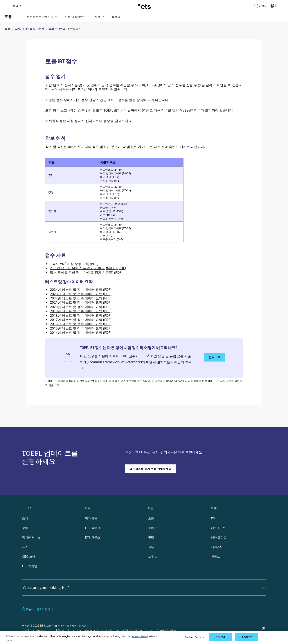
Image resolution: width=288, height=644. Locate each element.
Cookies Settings (167, 631)
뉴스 (25, 547)
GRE (151, 537)
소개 (25, 518)
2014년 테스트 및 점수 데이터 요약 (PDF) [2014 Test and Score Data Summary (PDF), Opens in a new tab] (81, 332)
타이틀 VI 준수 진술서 (130, 631)
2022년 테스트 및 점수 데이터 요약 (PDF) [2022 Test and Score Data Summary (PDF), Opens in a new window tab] (81, 298)
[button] (42, 17)
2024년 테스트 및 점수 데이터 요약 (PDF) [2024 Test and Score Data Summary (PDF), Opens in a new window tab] (81, 289)
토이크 (152, 528)
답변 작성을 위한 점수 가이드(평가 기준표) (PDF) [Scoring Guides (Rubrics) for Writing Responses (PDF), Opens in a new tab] (86, 272)
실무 (151, 547)
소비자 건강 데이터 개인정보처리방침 (92, 631)
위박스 (215, 557)
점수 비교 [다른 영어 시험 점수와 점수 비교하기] (214, 357)
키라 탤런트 (219, 537)
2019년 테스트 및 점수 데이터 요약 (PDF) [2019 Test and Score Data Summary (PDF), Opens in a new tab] (81, 311)
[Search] (264, 587)
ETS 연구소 (93, 537)
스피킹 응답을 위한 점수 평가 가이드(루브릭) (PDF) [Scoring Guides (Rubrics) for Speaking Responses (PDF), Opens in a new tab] (88, 268)
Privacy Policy (140, 636)
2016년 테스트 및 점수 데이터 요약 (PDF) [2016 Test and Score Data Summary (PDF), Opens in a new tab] (81, 324)
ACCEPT (247, 637)
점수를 (109, 121)
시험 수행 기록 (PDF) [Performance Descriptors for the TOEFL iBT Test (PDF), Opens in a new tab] (74, 264)
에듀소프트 (218, 528)
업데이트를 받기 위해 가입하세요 (151, 469)
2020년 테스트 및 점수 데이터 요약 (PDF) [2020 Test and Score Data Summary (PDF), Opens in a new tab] (81, 307)
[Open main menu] (7, 6)
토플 (151, 518)
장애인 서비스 (31, 537)
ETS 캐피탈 (30, 566)
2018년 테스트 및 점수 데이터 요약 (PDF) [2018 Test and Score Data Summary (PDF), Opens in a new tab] (81, 315)
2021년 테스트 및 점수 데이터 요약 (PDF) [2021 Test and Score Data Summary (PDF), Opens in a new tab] (81, 302)
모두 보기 (154, 557)
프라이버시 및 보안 (41, 631)
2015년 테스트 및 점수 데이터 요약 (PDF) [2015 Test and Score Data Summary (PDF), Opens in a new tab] (81, 328)
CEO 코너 (29, 557)
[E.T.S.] (144, 6)
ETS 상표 (61, 631)
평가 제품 (91, 518)
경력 (25, 528)
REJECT (220, 637)
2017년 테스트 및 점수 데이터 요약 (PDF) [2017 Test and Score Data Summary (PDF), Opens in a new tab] (81, 320)
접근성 (150, 631)
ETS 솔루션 (93, 528)
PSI (213, 518)
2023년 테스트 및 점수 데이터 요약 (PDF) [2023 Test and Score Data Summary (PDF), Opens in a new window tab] (81, 294)
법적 (24, 631)
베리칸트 (217, 547)
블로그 (116, 17)
